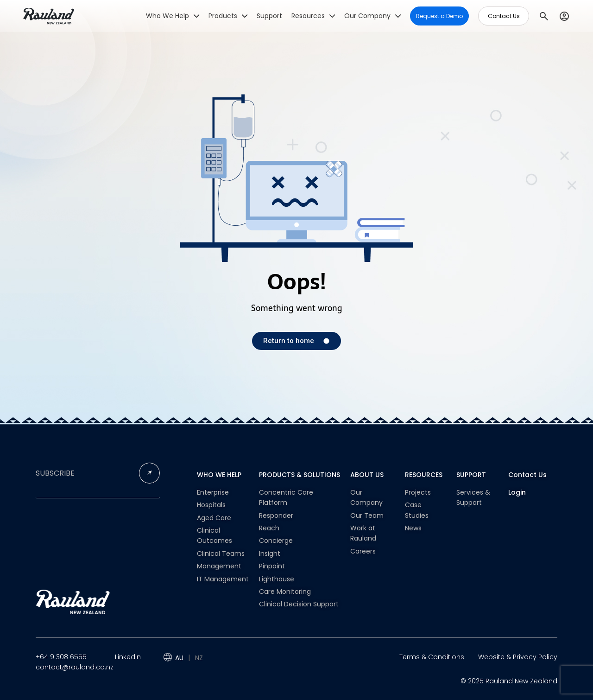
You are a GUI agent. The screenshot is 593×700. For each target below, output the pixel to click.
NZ (199, 658)
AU (179, 658)
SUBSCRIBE (55, 473)
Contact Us (527, 475)
